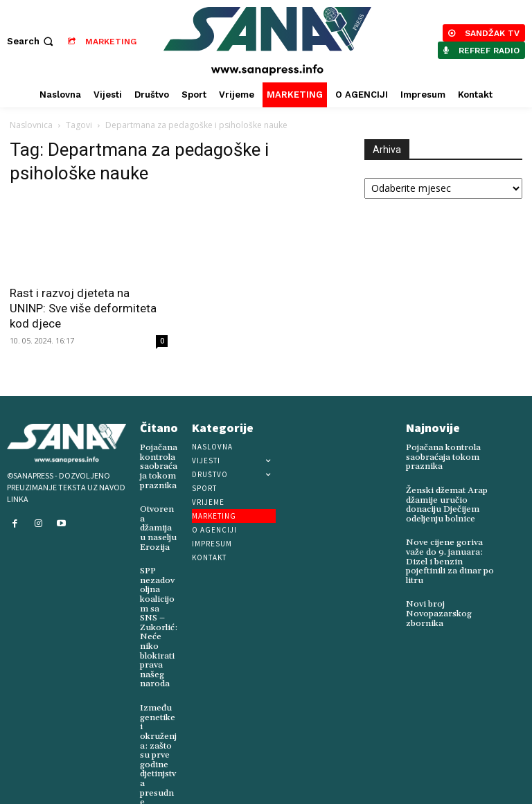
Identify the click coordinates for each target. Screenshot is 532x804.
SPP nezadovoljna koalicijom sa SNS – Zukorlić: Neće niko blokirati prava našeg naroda (159, 614)
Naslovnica (31, 125)
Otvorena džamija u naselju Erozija (158, 522)
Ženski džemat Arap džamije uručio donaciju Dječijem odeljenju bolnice (445, 504)
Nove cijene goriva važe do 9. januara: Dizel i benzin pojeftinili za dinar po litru (448, 559)
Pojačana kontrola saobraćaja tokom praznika (158, 466)
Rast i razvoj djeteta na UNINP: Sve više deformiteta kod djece (83, 308)
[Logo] (268, 41)
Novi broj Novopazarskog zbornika (436, 610)
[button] (32, 41)
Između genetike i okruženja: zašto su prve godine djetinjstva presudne (159, 733)
